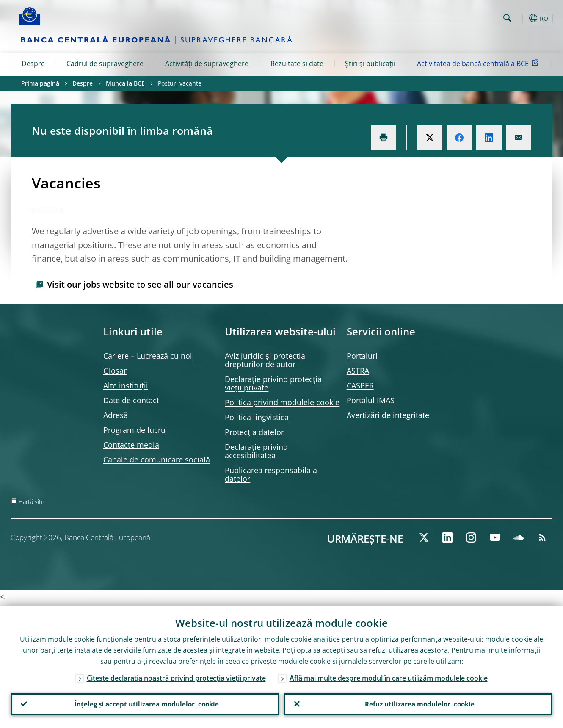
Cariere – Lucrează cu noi (148, 356)
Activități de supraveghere (207, 64)
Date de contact (131, 400)
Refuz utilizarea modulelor (418, 703)
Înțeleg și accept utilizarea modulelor (145, 703)
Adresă (116, 415)
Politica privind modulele (282, 402)
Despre (33, 64)
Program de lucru (134, 430)
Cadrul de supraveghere (105, 64)
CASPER (360, 385)
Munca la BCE (125, 83)
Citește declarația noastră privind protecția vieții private (176, 676)
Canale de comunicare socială (157, 459)
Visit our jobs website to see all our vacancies (140, 284)
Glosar (115, 371)
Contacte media (131, 445)
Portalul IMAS (371, 400)
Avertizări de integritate (388, 415)
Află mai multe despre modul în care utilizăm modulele (389, 676)
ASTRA (358, 371)
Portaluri (362, 356)
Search (507, 18)
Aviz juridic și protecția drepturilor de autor (265, 360)
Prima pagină (40, 83)
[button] (523, 18)
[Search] (458, 17)
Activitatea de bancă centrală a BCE (479, 63)
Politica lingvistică (257, 417)
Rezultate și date (297, 64)
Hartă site (32, 502)
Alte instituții (126, 385)
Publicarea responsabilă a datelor (271, 474)
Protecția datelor (254, 432)
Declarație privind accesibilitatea (256, 451)
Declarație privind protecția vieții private (273, 383)
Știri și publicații (370, 64)
